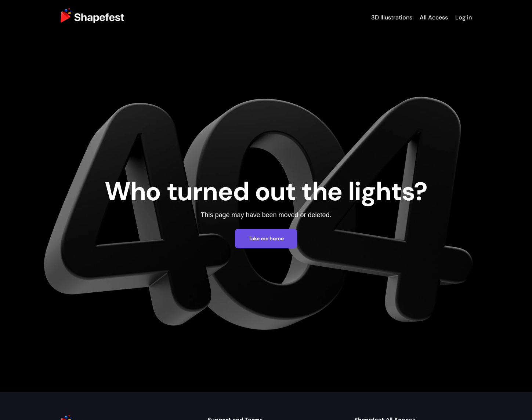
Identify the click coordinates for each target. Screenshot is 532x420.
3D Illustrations (392, 17)
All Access (434, 17)
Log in (464, 17)
